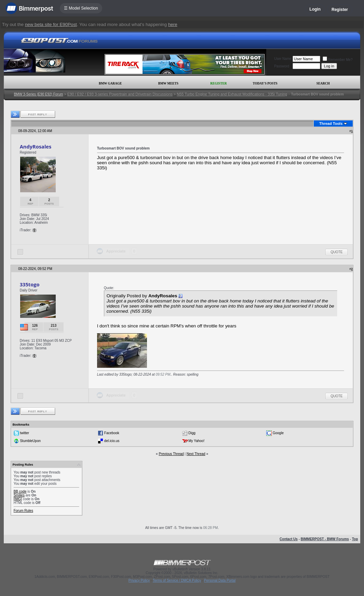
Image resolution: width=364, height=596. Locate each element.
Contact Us (289, 539)
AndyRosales (36, 146)
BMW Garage (110, 83)
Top (355, 539)
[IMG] (18, 499)
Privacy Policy (139, 580)
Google (278, 433)
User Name (283, 59)
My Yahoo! (196, 441)
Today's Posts (265, 83)
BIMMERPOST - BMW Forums (325, 539)
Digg (192, 433)
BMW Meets (168, 83)
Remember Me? (338, 60)
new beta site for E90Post (51, 24)
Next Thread (196, 454)
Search (323, 83)
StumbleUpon (30, 441)
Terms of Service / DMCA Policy (177, 580)
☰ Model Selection (81, 8)
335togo (30, 284)
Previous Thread (171, 454)
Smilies (19, 495)
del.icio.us (112, 441)
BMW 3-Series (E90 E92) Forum (39, 94)
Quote (336, 252)
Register (340, 10)
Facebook (112, 433)
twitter (24, 433)
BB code (20, 491)
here (173, 24)
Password (282, 66)
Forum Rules (23, 511)
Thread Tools (331, 124)
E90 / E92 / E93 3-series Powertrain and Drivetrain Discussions (120, 94)
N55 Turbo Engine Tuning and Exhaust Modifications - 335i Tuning (232, 94)
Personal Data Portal (220, 580)
